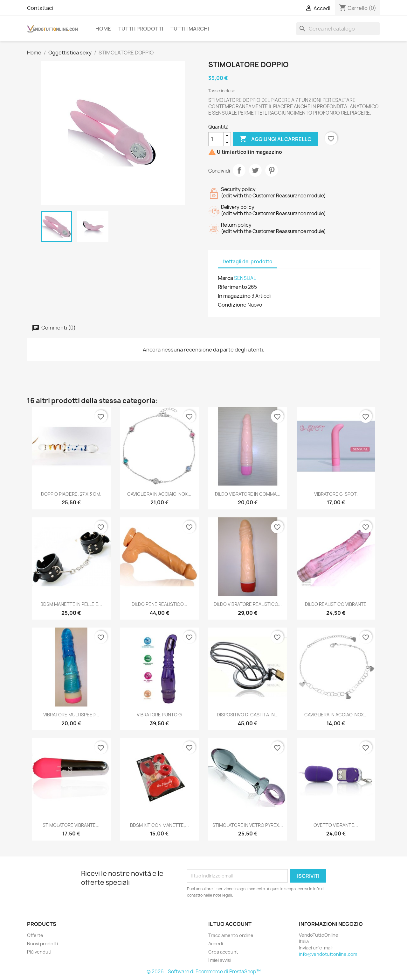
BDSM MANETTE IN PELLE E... (71, 604)
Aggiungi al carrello (276, 139)
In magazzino (234, 296)
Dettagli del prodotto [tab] (248, 262)
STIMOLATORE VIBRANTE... (71, 825)
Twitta (255, 170)
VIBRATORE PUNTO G (159, 715)
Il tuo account (230, 924)
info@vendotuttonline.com (328, 954)
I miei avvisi (220, 960)
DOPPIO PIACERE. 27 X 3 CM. (71, 494)
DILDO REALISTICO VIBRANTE (336, 604)
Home (103, 29)
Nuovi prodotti (42, 944)
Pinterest (272, 170)
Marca (225, 278)
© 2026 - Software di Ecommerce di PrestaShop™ (204, 972)
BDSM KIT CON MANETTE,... (159, 825)
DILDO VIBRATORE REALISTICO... (248, 604)
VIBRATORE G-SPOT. (336, 494)
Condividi (239, 170)
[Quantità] (216, 139)
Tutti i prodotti (141, 29)
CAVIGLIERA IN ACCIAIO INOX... (159, 494)
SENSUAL (245, 278)
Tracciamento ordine (231, 935)
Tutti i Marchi (190, 29)
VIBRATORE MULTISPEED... (71, 715)
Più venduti (39, 952)
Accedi (216, 944)
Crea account (223, 952)
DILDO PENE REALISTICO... (159, 604)
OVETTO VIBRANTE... (336, 825)
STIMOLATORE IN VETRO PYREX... (248, 825)
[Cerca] (338, 29)
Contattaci (40, 8)
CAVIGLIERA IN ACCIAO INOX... (336, 715)
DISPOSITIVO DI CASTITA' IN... (248, 715)
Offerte (35, 935)
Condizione (232, 305)
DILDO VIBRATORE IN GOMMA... (248, 494)
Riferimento (232, 287)
